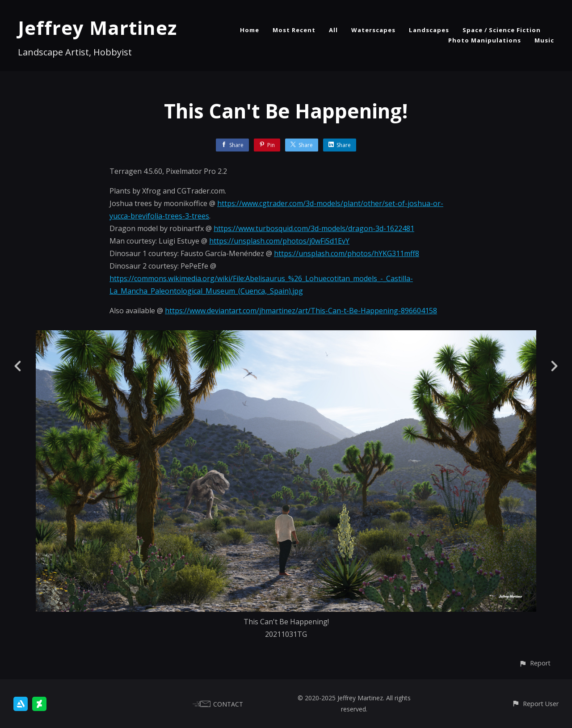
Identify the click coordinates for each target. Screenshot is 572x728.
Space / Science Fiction (502, 30)
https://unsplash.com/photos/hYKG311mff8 (347, 253)
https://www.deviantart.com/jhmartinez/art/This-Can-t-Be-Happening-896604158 (301, 311)
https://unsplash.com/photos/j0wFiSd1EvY (279, 241)
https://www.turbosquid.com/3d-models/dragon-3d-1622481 (314, 228)
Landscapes (429, 30)
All (333, 30)
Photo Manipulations (485, 40)
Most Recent (294, 30)
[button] (535, 663)
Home (250, 30)
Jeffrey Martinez (97, 27)
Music (544, 40)
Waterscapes (373, 30)
